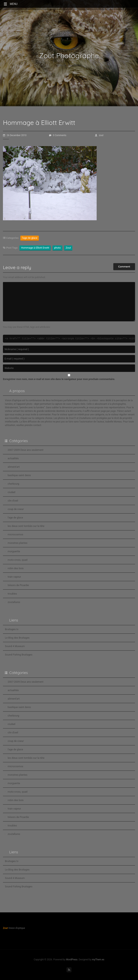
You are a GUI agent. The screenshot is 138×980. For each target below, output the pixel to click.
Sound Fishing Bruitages (19, 655)
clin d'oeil (13, 501)
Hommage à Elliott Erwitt (35, 248)
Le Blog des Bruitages (17, 638)
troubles (12, 594)
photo (57, 248)
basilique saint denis (19, 475)
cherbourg (13, 484)
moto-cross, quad (18, 560)
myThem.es (98, 960)
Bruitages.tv (12, 629)
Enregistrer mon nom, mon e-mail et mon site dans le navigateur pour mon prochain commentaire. (59, 379)
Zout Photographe (69, 56)
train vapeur (14, 577)
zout (99, 135)
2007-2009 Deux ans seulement (25, 450)
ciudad (11, 492)
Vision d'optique (69, 65)
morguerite (14, 551)
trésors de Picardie (18, 585)
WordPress (72, 960)
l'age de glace (30, 238)
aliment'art (14, 467)
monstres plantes (18, 543)
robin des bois (16, 568)
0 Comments (58, 135)
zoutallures (14, 602)
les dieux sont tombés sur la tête (26, 526)
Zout (68, 248)
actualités (13, 458)
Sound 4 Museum (15, 646)
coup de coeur (16, 509)
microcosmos (15, 534)
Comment (124, 266)
